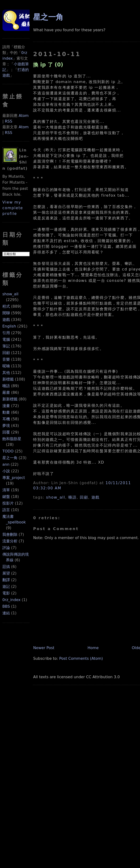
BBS (6, 606)
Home (93, 648)
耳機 (6, 419)
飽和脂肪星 (12, 439)
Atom (24, 116)
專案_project (14, 478)
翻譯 (6, 580)
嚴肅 (6, 392)
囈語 (6, 386)
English (9, 326)
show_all (10, 294)
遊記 (6, 587)
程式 (6, 306)
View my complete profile (13, 208)
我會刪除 (10, 534)
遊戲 (6, 320)
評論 (6, 548)
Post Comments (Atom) (81, 658)
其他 (6, 373)
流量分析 (10, 541)
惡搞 (6, 567)
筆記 (6, 346)
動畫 (6, 412)
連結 (6, 613)
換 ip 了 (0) (48, 65)
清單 (6, 490)
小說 (6, 471)
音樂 (6, 359)
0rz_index (11, 600)
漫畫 (6, 406)
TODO (8, 451)
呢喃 (6, 366)
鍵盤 (6, 497)
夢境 (6, 426)
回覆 (6, 432)
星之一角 (10, 458)
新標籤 (8, 379)
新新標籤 (10, 399)
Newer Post (44, 648)
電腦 (6, 339)
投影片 (8, 503)
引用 (6, 333)
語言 (6, 510)
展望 (6, 573)
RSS (8, 121)
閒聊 (6, 313)
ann (6, 464)
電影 (6, 593)
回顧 (6, 353)
